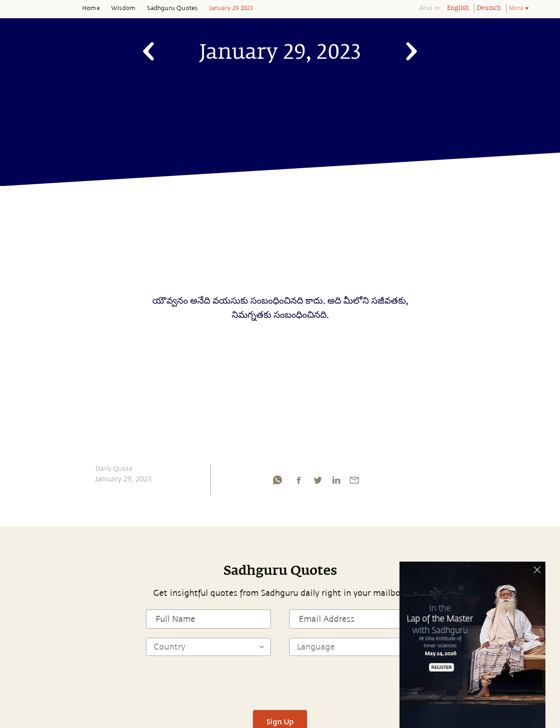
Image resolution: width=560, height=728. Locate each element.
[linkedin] (336, 482)
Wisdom (123, 8)
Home (91, 8)
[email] (354, 482)
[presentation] (280, 683)
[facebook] (299, 482)
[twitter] (317, 482)
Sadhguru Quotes (172, 8)
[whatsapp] (277, 482)
